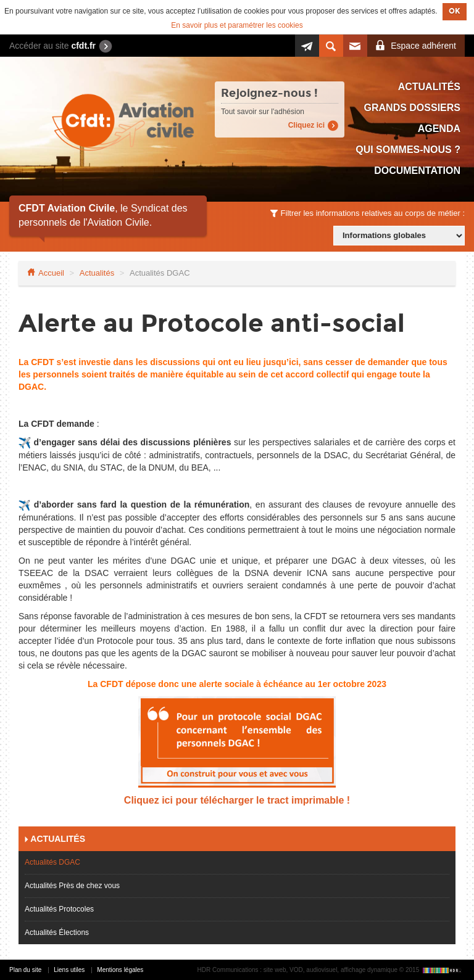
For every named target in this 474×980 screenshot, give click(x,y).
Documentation (417, 171)
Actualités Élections (57, 933)
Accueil (51, 273)
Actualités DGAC (52, 862)
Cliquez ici (306, 125)
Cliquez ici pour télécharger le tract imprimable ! (237, 800)
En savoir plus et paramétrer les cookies (237, 25)
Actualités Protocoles (59, 909)
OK (455, 11)
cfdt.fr (83, 46)
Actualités (429, 87)
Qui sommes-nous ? (408, 150)
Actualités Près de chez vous (72, 886)
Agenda (439, 129)
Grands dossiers (412, 108)
